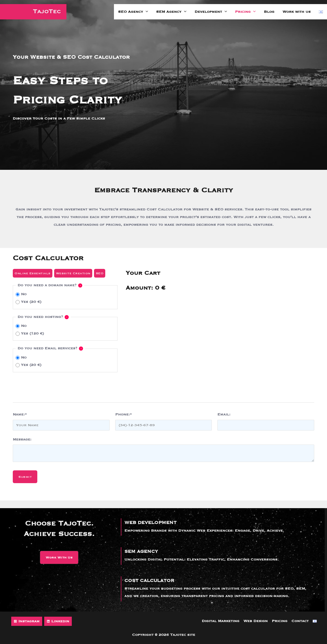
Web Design (256, 621)
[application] (146, 12)
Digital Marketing (221, 621)
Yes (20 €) (28, 302)
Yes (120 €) (30, 334)
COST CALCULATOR (149, 581)
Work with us (297, 12)
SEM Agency (171, 12)
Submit (25, 477)
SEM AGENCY (141, 552)
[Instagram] (27, 621)
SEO (100, 273)
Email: (224, 414)
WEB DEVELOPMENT (150, 523)
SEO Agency (133, 12)
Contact (300, 621)
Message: (22, 439)
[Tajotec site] (33, 12)
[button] (59, 557)
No (21, 294)
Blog (269, 12)
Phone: (124, 414)
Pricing (245, 12)
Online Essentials (33, 273)
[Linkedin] (58, 621)
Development (211, 12)
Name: (20, 414)
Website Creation (73, 273)
